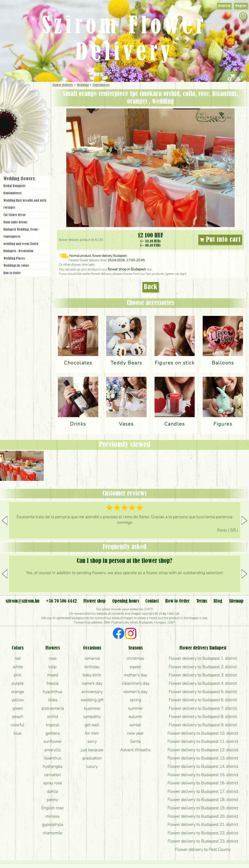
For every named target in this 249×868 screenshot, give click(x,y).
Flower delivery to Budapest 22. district (203, 833)
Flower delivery (63, 85)
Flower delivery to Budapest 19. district (203, 808)
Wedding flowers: (19, 179)
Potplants (36, 114)
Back (151, 287)
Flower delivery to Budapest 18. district (203, 800)
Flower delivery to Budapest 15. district (203, 775)
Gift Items (20, 95)
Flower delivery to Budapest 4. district (203, 683)
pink (18, 675)
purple (18, 683)
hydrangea (53, 766)
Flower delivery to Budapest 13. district (203, 758)
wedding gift (92, 700)
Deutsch (224, 6)
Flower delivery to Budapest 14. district (203, 766)
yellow (18, 700)
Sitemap (236, 601)
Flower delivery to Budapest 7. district (203, 708)
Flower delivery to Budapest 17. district (203, 791)
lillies (53, 700)
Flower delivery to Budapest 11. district (203, 741)
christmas (135, 658)
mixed (53, 675)
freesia (53, 683)
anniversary (92, 692)
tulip (53, 667)
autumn (135, 716)
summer (135, 708)
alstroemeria (53, 708)
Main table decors (15, 222)
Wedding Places (14, 259)
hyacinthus (53, 692)
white (18, 667)
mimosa (53, 816)
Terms (202, 601)
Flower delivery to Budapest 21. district (203, 824)
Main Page (12, 90)
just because (92, 750)
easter (135, 667)
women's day (135, 692)
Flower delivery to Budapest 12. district (203, 750)
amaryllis (53, 750)
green (18, 708)
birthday (92, 667)
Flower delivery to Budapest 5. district (203, 692)
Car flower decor (14, 215)
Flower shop (26, 150)
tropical (53, 725)
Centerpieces (101, 85)
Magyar (241, 6)
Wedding (83, 85)
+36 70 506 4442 (61, 601)
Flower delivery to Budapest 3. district (203, 675)
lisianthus (53, 758)
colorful (18, 725)
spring (135, 700)
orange (18, 692)
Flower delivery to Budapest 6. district (203, 700)
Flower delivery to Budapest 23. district (203, 841)
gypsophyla (53, 824)
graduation (92, 758)
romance (92, 658)
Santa (135, 741)
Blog (218, 601)
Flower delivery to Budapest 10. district (203, 733)
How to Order (12, 273)
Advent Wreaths (135, 750)
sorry (92, 741)
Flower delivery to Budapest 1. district (203, 658)
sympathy (92, 716)
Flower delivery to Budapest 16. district (203, 783)
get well (92, 725)
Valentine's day (135, 683)
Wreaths (31, 137)
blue (18, 733)
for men (92, 733)
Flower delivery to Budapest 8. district (203, 716)
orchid (53, 716)
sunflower (53, 741)
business (92, 708)
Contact (152, 601)
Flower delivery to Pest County (203, 849)
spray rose (53, 783)
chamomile (53, 833)
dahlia (53, 791)
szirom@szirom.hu (22, 601)
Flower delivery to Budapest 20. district (203, 816)
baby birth (92, 675)
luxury (92, 766)
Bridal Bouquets (14, 186)
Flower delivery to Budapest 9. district (203, 725)
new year (135, 733)
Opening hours (126, 601)
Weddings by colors (16, 266)
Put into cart (220, 240)
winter (135, 725)
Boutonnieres (12, 193)
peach (18, 716)
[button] (244, 520)
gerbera (53, 733)
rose (53, 658)
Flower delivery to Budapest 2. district (203, 667)
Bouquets (30, 104)
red (18, 658)
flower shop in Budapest (127, 269)
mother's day (135, 675)
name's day (92, 683)
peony (53, 800)
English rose (53, 808)
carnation (53, 775)
